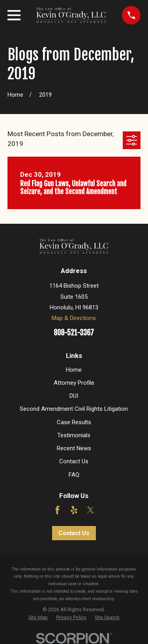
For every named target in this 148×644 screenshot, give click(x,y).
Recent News (74, 448)
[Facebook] (57, 510)
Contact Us (74, 461)
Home (74, 370)
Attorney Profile (74, 383)
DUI (74, 396)
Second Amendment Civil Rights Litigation (74, 409)
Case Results (74, 422)
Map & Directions (74, 318)
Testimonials (74, 435)
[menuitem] (38, 618)
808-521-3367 (74, 333)
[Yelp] (74, 510)
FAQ (74, 475)
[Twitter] (91, 510)
